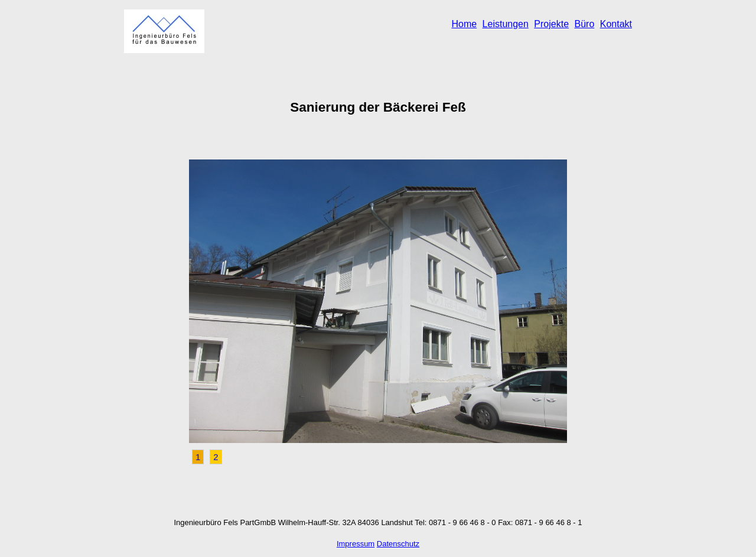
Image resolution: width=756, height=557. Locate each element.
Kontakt (616, 24)
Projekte (551, 24)
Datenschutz (398, 544)
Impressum (356, 544)
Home (464, 24)
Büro (584, 24)
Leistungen (506, 24)
